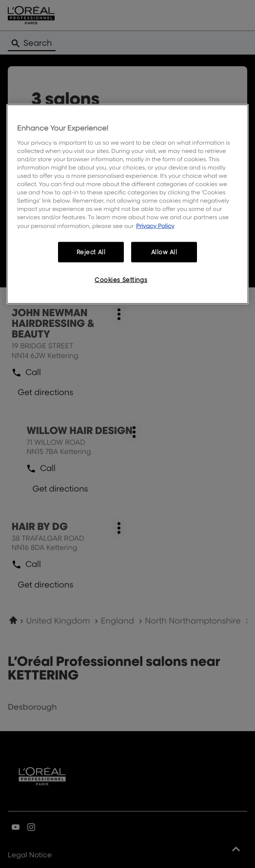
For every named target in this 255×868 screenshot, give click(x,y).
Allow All (164, 252)
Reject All (91, 252)
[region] (127, 204)
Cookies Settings (121, 279)
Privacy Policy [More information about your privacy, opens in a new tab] (155, 225)
